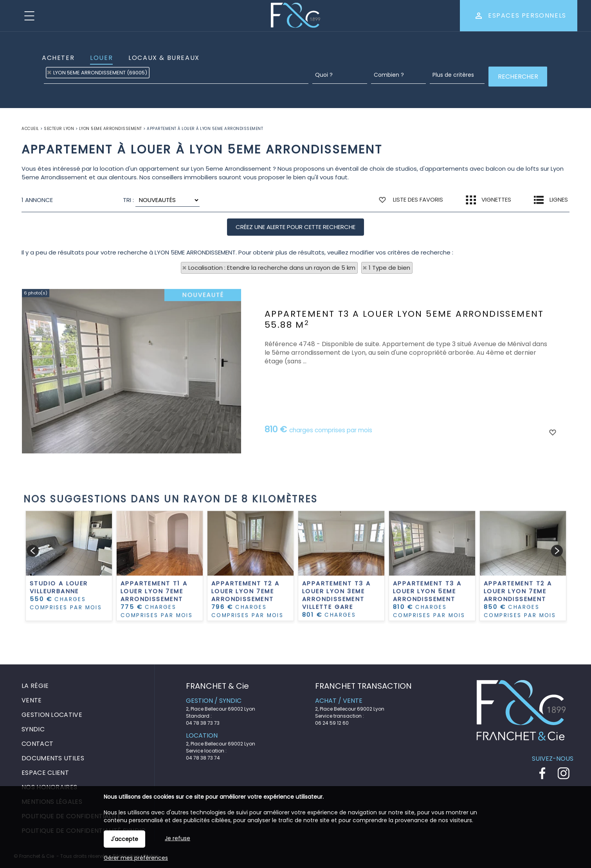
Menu (29, 16)
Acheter (58, 58)
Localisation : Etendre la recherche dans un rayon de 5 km (272, 268)
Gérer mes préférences (136, 858)
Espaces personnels (527, 15)
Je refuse (177, 838)
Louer (101, 58)
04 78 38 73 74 (203, 758)
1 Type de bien (389, 268)
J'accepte (124, 839)
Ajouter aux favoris (552, 520)
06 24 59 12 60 (332, 723)
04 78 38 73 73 (203, 723)
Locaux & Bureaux (164, 58)
